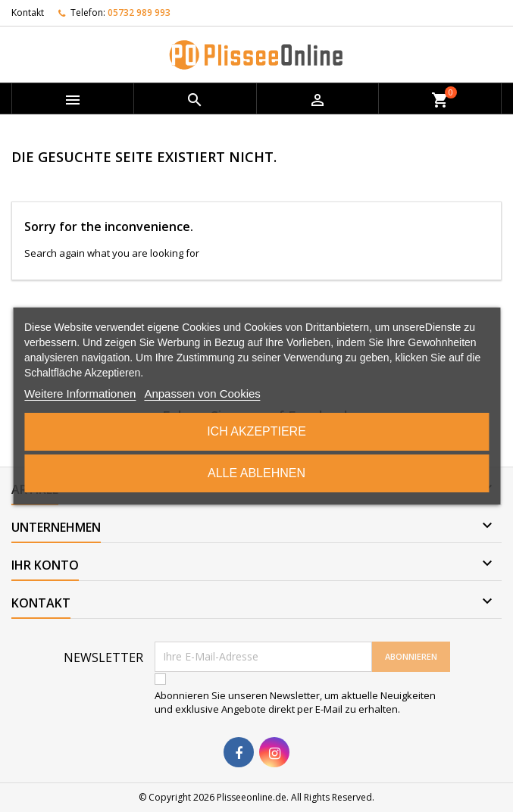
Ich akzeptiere (256, 431)
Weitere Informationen (80, 394)
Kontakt (28, 12)
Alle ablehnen (256, 473)
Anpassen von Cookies (202, 394)
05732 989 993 (139, 12)
